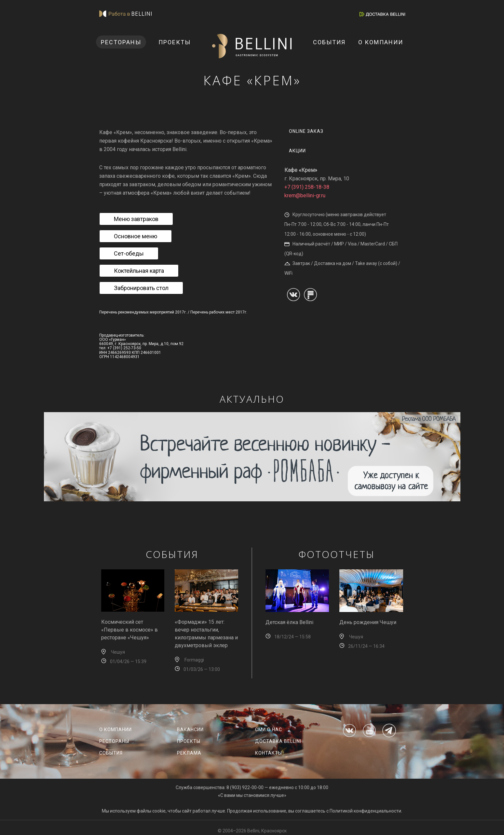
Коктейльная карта (139, 271)
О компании (381, 42)
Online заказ (306, 131)
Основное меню (136, 236)
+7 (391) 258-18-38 (307, 187)
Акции (297, 151)
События (329, 42)
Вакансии (190, 730)
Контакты (269, 753)
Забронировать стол (141, 288)
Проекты (175, 42)
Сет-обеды (129, 253)
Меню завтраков (136, 219)
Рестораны (121, 42)
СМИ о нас (269, 730)
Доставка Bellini (278, 741)
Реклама (189, 753)
